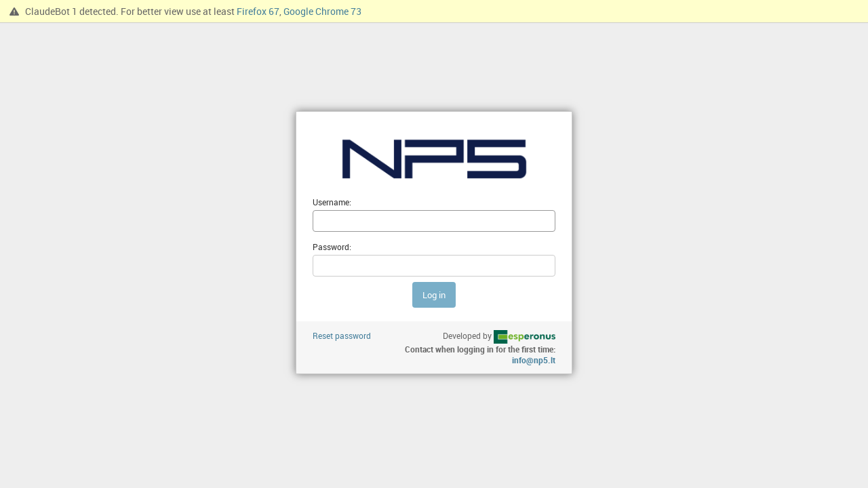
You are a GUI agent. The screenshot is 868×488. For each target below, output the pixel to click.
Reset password (342, 335)
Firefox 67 (258, 11)
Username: (332, 202)
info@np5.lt (534, 360)
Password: (332, 247)
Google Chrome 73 (322, 11)
